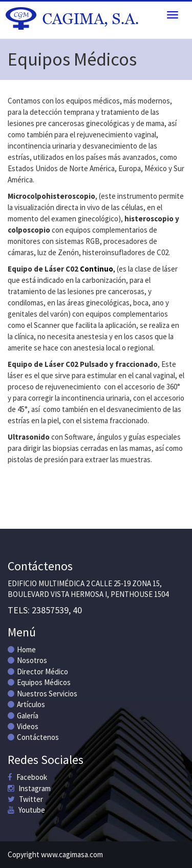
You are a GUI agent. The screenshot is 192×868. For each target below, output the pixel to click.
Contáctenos (33, 737)
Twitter (25, 799)
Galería (23, 716)
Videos (23, 726)
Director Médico (38, 671)
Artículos (26, 704)
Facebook (27, 777)
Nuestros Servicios (42, 694)
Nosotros (27, 660)
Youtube (26, 810)
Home (22, 649)
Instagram (29, 788)
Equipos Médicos (39, 682)
